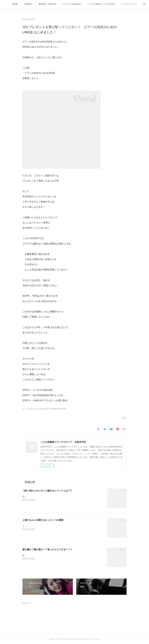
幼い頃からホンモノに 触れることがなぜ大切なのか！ (46, 497)
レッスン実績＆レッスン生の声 (101, 4)
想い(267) (63, 409)
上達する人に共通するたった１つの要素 (43, 520)
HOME (15, 4)
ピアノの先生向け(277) (42, 409)
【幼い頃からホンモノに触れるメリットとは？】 (47, 491)
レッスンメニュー (129, 4)
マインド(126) (28, 409)
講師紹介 (28, 4)
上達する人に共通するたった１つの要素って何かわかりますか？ (51, 526)
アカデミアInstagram (72, 4)
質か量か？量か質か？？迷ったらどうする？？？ (47, 549)
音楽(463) (55, 409)
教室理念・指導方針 (47, 4)
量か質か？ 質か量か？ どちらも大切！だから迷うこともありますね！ (53, 556)
